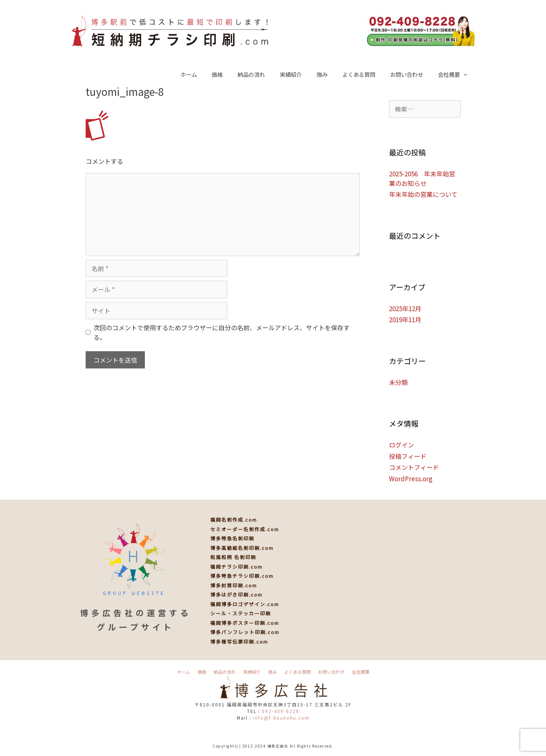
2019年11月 (405, 319)
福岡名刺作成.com (234, 520)
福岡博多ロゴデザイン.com (245, 604)
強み (322, 74)
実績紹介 (291, 74)
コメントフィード (414, 467)
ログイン (402, 445)
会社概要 (457, 75)
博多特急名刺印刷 (232, 538)
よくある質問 (359, 74)
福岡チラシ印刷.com (236, 567)
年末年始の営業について (423, 194)
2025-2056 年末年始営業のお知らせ (422, 178)
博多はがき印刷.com (236, 595)
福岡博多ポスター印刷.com (245, 623)
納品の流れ (251, 74)
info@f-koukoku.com (281, 718)
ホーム (189, 74)
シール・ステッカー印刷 (241, 613)
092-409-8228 (281, 711)
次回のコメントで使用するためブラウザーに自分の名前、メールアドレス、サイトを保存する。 (222, 332)
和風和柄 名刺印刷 (233, 557)
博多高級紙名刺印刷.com (242, 548)
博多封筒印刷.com (234, 585)
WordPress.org (411, 478)
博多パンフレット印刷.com (245, 632)
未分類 (398, 382)
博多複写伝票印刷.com (239, 642)
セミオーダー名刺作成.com (245, 529)
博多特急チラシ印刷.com (242, 576)
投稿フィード (408, 456)
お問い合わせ (407, 74)
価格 (217, 74)
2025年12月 (405, 308)
